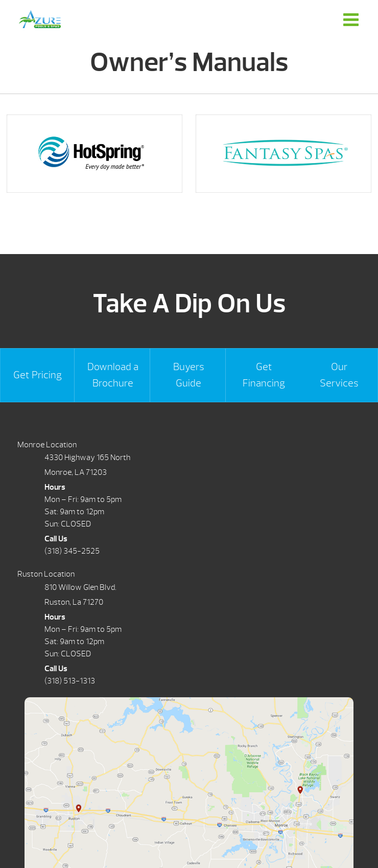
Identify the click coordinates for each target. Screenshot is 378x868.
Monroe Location (47, 445)
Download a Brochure (113, 375)
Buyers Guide (189, 375)
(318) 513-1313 (70, 681)
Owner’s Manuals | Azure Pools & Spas (40, 19)
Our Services (339, 375)
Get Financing (264, 375)
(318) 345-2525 (72, 551)
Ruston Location (46, 574)
